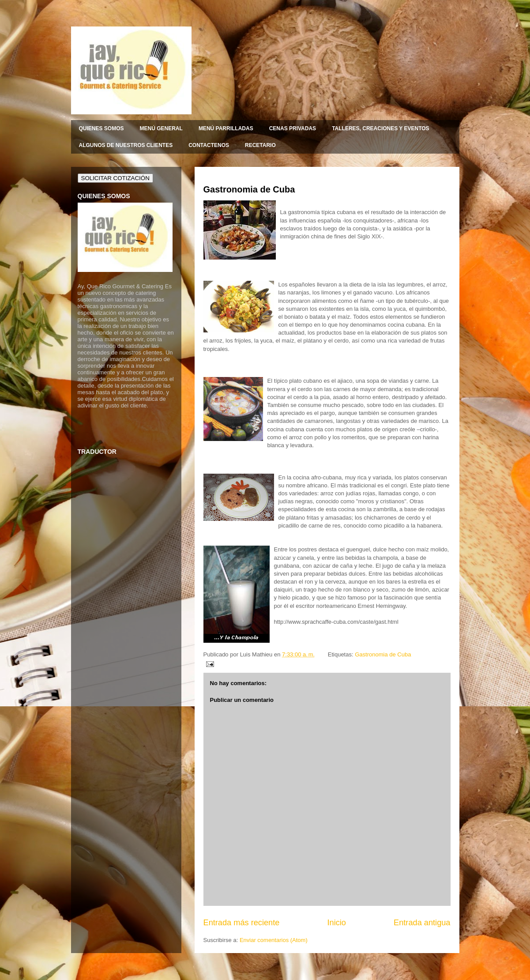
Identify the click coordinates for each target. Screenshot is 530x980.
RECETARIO (260, 145)
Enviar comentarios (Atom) (274, 940)
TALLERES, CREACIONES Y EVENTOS (381, 128)
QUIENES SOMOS (101, 128)
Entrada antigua (422, 923)
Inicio (336, 923)
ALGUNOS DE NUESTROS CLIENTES (126, 145)
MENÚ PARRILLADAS (226, 128)
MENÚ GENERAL (161, 128)
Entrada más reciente (242, 923)
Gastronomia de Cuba (249, 189)
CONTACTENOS (209, 145)
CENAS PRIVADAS (293, 128)
